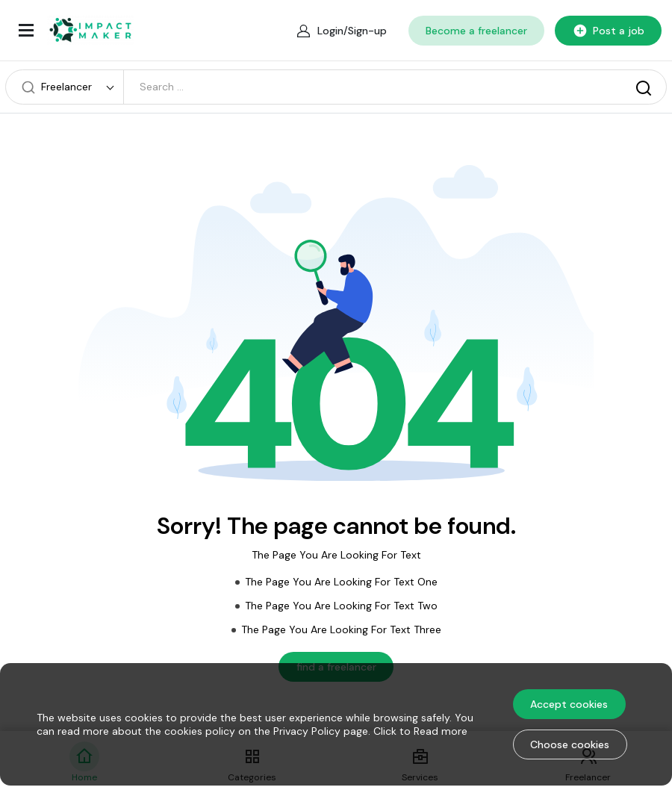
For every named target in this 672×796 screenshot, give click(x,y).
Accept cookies (569, 704)
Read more (441, 731)
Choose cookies (570, 744)
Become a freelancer (476, 31)
